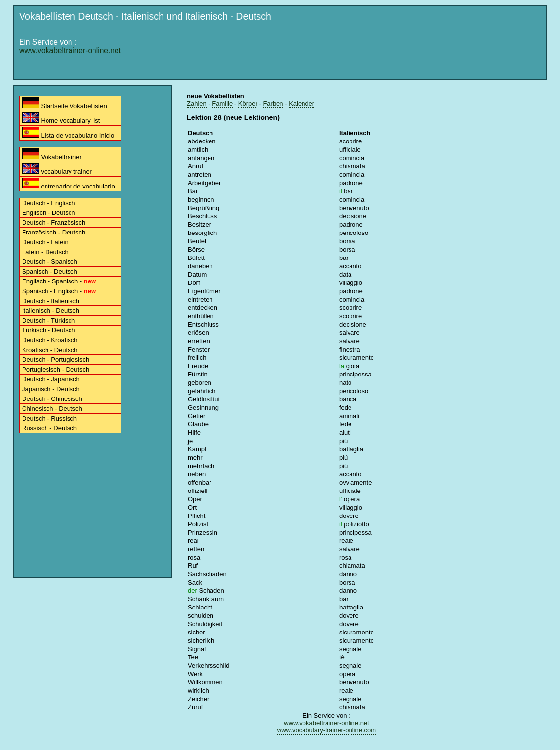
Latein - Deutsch (45, 252)
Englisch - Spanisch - (59, 281)
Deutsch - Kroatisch (50, 340)
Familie (222, 104)
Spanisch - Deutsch (50, 271)
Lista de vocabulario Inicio (68, 133)
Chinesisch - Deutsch (52, 409)
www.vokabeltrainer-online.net (70, 51)
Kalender (302, 104)
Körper (248, 104)
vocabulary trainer (57, 169)
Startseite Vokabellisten (65, 104)
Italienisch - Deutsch (51, 311)
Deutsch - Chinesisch (52, 399)
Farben (273, 104)
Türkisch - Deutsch (48, 330)
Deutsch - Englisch (48, 203)
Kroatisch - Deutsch (50, 350)
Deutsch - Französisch (54, 223)
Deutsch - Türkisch (48, 320)
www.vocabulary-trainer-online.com (327, 730)
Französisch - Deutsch (54, 232)
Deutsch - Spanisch (50, 262)
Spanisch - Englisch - (59, 291)
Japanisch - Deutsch (51, 389)
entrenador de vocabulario (69, 184)
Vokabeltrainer (52, 154)
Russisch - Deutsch (49, 428)
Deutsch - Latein (45, 242)
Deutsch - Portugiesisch (56, 360)
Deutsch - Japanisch (51, 379)
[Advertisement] (364, 52)
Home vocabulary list (61, 118)
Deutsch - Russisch (49, 418)
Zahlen (197, 104)
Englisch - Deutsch (48, 213)
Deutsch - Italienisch (51, 301)
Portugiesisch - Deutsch (56, 369)
